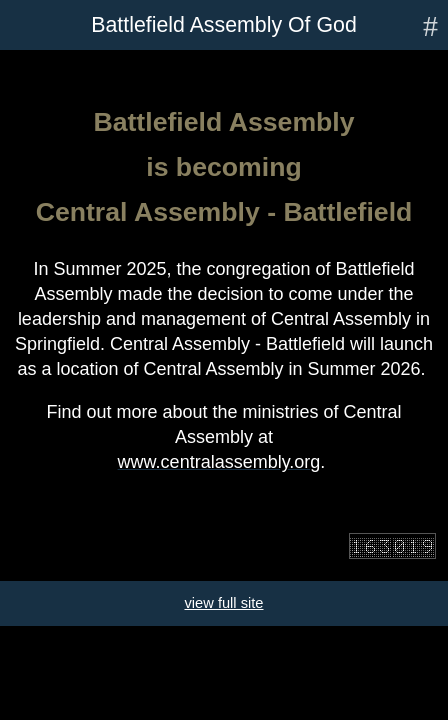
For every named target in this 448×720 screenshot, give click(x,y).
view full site (223, 603)
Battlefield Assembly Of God (224, 25)
